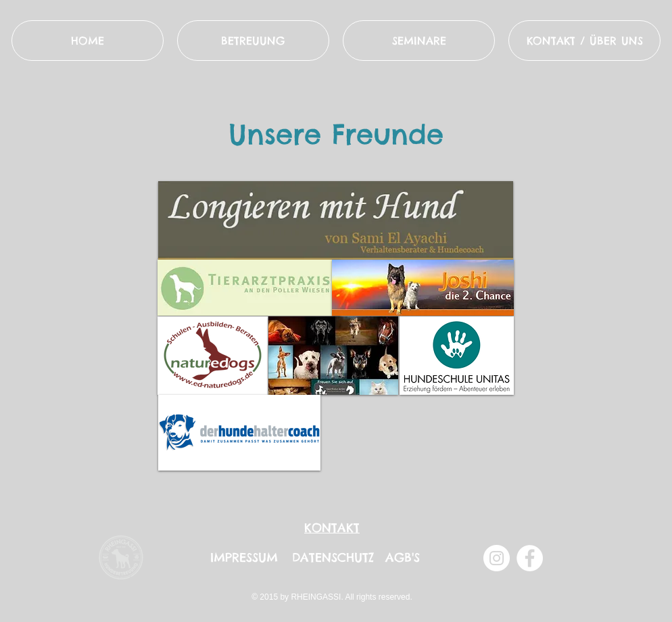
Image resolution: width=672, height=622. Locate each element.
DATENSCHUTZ (333, 557)
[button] (584, 41)
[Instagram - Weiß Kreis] (497, 558)
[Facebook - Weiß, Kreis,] (530, 558)
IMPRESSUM (244, 557)
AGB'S (403, 557)
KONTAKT (332, 528)
